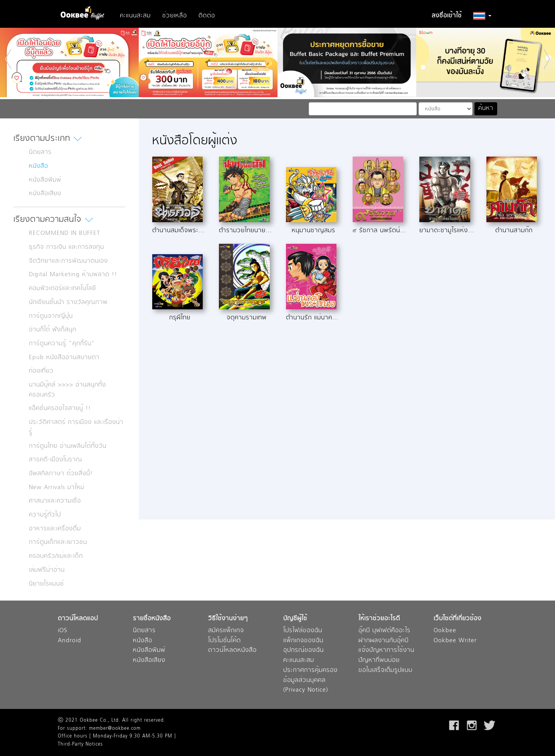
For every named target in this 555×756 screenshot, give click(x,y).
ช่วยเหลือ (175, 16)
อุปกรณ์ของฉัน (304, 651)
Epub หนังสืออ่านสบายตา (64, 358)
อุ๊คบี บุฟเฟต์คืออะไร (384, 631)
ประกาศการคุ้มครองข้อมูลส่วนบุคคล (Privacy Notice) (310, 680)
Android (70, 641)
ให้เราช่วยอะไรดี (379, 619)
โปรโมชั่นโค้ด (225, 641)
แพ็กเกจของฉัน (303, 641)
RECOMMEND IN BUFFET (65, 233)
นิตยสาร (40, 152)
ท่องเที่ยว (41, 371)
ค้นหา (486, 108)
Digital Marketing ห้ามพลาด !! (73, 275)
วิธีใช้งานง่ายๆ (228, 619)
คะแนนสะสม (135, 16)
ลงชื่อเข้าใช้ (447, 16)
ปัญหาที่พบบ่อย (379, 661)
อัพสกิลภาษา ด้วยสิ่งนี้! (61, 474)
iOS (63, 631)
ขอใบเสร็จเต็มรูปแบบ (385, 671)
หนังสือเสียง (45, 194)
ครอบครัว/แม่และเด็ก (56, 556)
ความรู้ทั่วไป (45, 515)
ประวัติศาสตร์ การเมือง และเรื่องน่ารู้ (76, 427)
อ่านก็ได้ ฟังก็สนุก (53, 330)
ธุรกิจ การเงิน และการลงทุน (66, 247)
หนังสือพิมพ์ (45, 180)
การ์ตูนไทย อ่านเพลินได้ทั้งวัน (68, 446)
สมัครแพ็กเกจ (226, 631)
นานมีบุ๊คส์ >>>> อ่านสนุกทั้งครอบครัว (67, 390)
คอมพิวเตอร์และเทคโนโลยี (62, 289)
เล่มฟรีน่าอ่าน (47, 570)
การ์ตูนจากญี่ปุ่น (51, 316)
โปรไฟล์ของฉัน (303, 631)
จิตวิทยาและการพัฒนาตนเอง (68, 261)
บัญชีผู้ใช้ (295, 619)
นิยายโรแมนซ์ (46, 584)
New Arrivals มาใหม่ (57, 488)
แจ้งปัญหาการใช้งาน (386, 651)
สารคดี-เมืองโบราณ (55, 460)
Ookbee (445, 631)
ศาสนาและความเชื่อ (55, 501)
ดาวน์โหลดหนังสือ (232, 651)
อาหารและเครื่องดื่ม (55, 529)
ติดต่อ (207, 16)
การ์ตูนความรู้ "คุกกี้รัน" (62, 344)
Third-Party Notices (80, 744)
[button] (482, 16)
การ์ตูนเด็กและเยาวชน (58, 542)
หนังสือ (39, 166)
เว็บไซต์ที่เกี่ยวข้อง (457, 619)
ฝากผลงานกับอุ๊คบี (383, 641)
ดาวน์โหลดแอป (78, 619)
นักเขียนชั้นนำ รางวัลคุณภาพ (68, 302)
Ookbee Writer (455, 641)
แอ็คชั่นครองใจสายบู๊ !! (60, 408)
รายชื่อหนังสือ (152, 619)
